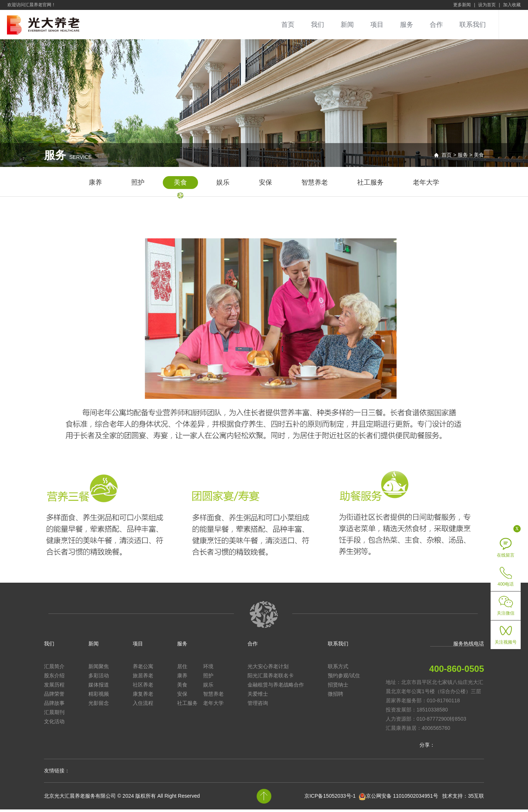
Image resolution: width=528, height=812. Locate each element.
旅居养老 (143, 678)
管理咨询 (258, 706)
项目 (377, 25)
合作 (436, 25)
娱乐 (223, 185)
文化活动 (54, 724)
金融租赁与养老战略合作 (276, 687)
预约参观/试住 (344, 678)
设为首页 (487, 5)
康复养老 (143, 696)
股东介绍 (54, 678)
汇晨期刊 (54, 715)
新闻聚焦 (99, 669)
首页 (288, 25)
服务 (407, 25)
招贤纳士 (338, 687)
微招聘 (335, 696)
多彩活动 (99, 678)
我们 (318, 25)
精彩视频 (99, 696)
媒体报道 (99, 687)
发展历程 (54, 687)
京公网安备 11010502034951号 (402, 798)
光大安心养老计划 (268, 669)
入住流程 (143, 706)
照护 (138, 185)
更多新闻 (462, 5)
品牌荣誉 (54, 696)
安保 (265, 185)
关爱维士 (258, 696)
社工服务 (370, 185)
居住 (182, 669)
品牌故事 (54, 706)
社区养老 (143, 687)
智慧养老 (315, 185)
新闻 (347, 25)
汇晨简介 (54, 669)
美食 (180, 185)
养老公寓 (143, 669)
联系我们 (473, 25)
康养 (95, 185)
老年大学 (426, 185)
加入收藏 (512, 5)
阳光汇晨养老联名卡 (271, 678)
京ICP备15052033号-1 (330, 798)
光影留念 (99, 706)
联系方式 (338, 669)
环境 (208, 669)
